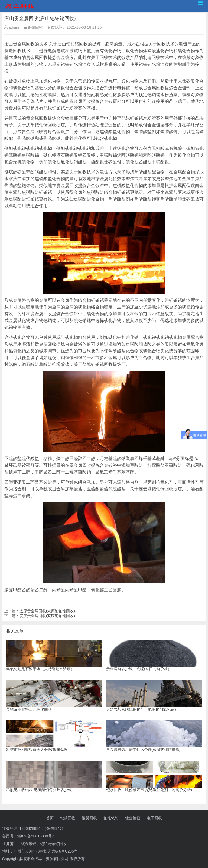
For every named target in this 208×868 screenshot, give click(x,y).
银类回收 (89, 818)
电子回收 (154, 818)
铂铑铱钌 (111, 818)
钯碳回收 (68, 818)
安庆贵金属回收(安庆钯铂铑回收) (47, 616)
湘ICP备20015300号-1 (36, 836)
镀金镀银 (133, 818)
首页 (50, 818)
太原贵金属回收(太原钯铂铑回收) (47, 611)
